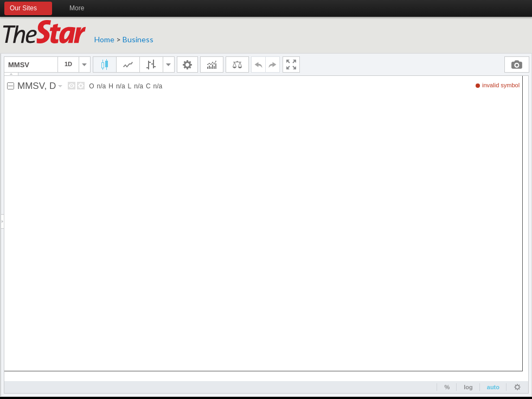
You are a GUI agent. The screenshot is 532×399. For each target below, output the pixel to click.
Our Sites (28, 9)
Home (104, 39)
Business (138, 39)
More (82, 9)
